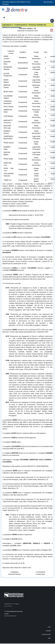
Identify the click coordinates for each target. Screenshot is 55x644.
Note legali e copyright (46, 634)
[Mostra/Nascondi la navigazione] (3, 10)
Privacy (49, 627)
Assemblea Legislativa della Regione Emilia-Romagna (17, 3)
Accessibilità (48, 631)
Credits (49, 638)
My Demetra (48, 2)
